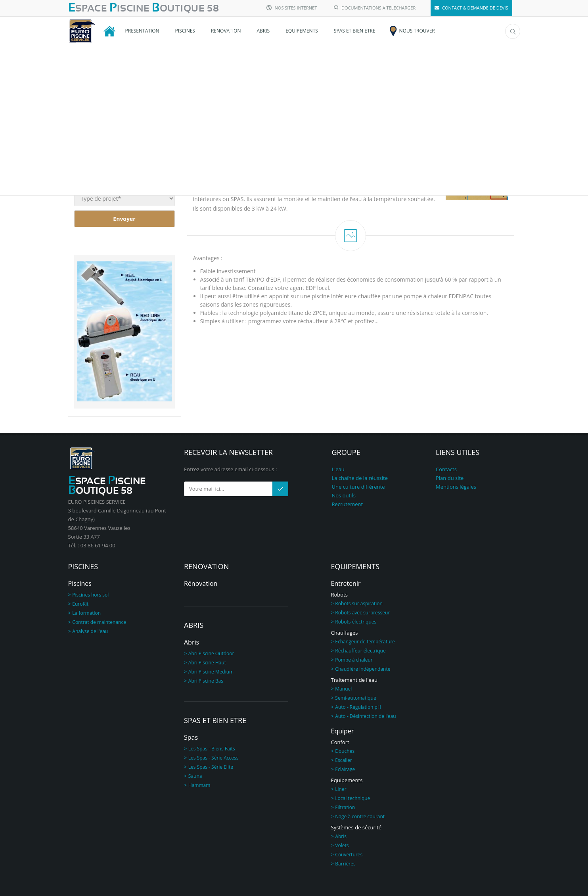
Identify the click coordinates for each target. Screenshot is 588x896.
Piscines (80, 583)
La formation (86, 613)
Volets (342, 845)
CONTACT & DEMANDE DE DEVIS (471, 8)
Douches (345, 751)
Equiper (343, 731)
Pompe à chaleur (354, 660)
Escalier (344, 760)
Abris (192, 642)
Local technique (352, 798)
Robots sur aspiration (359, 603)
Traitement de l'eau (354, 680)
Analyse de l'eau (90, 631)
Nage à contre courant (360, 816)
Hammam (199, 785)
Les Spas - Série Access (214, 758)
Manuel (343, 689)
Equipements (347, 780)
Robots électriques (356, 622)
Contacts (446, 469)
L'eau (338, 469)
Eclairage (345, 769)
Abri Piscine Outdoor (211, 653)
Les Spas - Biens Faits (212, 749)
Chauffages (345, 633)
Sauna (195, 776)
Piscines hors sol (90, 595)
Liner (341, 789)
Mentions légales (456, 487)
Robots (339, 595)
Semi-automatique (355, 698)
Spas (191, 737)
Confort (340, 742)
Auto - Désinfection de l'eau (365, 716)
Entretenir (346, 583)
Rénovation (201, 583)
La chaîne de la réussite (360, 478)
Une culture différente (358, 487)
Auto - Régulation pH (358, 707)
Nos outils (344, 495)
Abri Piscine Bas (206, 681)
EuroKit (80, 604)
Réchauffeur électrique (360, 651)
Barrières (345, 864)
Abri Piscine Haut (207, 663)
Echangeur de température (365, 642)
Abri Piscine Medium (211, 672)
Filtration (345, 807)
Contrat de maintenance (99, 622)
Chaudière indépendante (363, 669)
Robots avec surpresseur (362, 613)
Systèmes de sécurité (356, 827)
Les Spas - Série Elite (211, 767)
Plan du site (450, 478)
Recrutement (348, 504)
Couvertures (349, 855)
